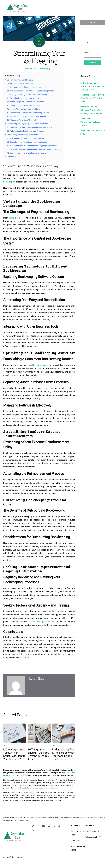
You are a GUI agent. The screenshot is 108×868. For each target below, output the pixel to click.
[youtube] (43, 826)
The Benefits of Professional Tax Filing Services (90, 122)
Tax (52, 69)
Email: (87, 52)
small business (16, 218)
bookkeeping (9, 182)
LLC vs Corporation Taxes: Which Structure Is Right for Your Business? (15, 754)
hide (17, 76)
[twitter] (33, 826)
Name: (87, 43)
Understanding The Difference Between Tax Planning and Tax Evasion (63, 754)
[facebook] (38, 826)
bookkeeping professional (43, 622)
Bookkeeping (44, 69)
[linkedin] (49, 826)
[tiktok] (33, 831)
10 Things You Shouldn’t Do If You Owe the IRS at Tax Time (38, 754)
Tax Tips (93, 23)
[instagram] (54, 826)
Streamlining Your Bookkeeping (39, 57)
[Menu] (101, 3)
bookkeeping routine (39, 365)
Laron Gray (30, 69)
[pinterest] (59, 826)
